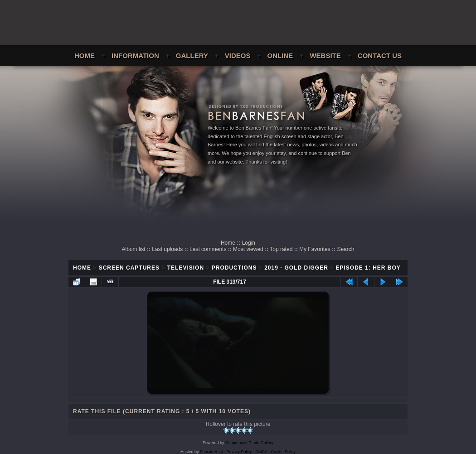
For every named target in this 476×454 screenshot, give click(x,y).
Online (280, 56)
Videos (238, 56)
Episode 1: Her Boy (368, 268)
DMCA (262, 452)
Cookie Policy (284, 452)
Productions (234, 268)
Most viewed (248, 249)
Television (186, 268)
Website (325, 56)
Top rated (281, 249)
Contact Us (380, 56)
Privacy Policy (239, 452)
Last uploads (167, 249)
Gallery (192, 56)
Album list (134, 249)
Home (85, 56)
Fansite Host (211, 452)
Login (249, 243)
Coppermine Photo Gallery (249, 443)
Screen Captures (129, 268)
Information (135, 56)
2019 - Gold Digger (296, 268)
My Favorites (315, 249)
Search (345, 249)
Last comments (208, 249)
